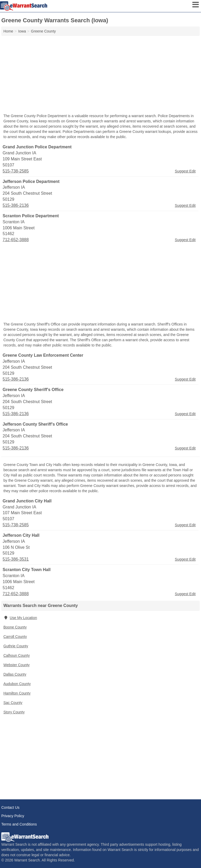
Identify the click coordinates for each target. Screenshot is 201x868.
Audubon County (17, 684)
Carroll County (15, 637)
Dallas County (15, 674)
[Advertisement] (100, 75)
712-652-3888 (16, 240)
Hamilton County (17, 693)
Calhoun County (17, 655)
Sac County (13, 703)
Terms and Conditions (19, 824)
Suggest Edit (185, 171)
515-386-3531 (16, 559)
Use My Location (20, 618)
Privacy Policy (13, 816)
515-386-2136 (16, 205)
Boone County (15, 627)
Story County (14, 712)
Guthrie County (16, 646)
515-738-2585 (16, 171)
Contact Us (10, 807)
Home (8, 31)
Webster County (17, 665)
